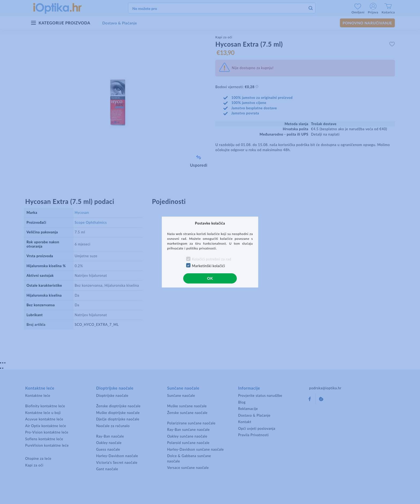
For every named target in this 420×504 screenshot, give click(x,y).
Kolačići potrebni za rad (212, 259)
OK (210, 278)
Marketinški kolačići (209, 266)
